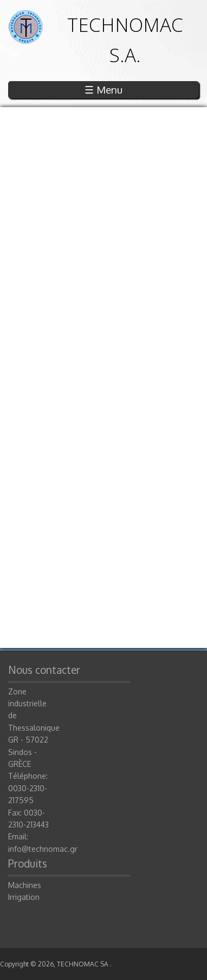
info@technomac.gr (43, 849)
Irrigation (24, 897)
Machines (25, 885)
